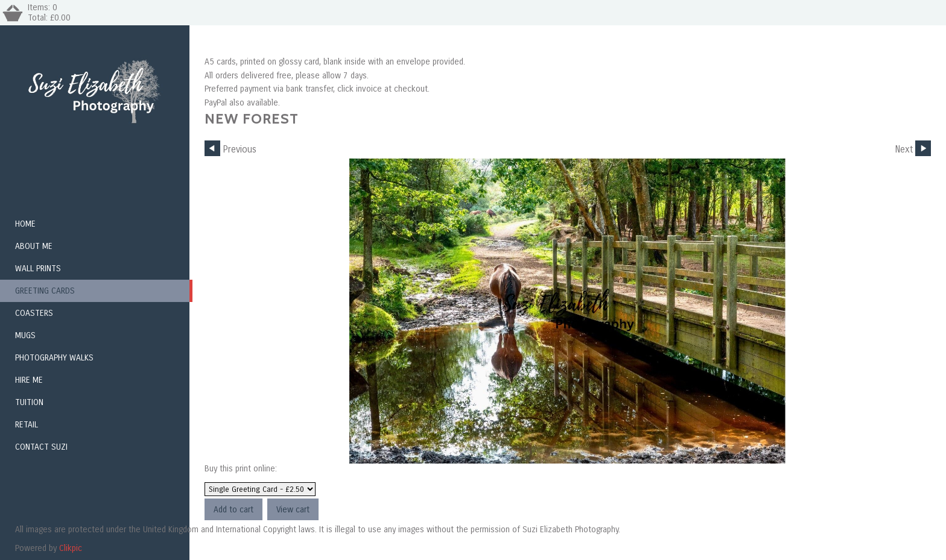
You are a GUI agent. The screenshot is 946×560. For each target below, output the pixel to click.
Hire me (29, 380)
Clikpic (71, 548)
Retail (27, 425)
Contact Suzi (41, 447)
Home (25, 224)
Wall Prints (38, 269)
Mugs (25, 335)
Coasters (34, 313)
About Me (34, 246)
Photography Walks (54, 358)
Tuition (29, 402)
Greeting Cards (45, 291)
